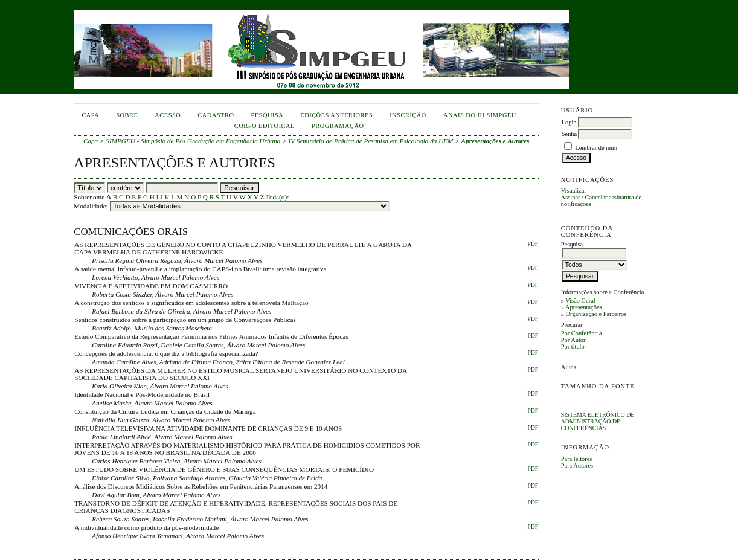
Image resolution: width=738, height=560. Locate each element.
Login (569, 122)
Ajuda (569, 367)
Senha (569, 134)
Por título (573, 346)
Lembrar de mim (596, 148)
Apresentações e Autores (496, 141)
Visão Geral (580, 301)
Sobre (127, 115)
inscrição (408, 115)
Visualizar (574, 191)
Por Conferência (582, 333)
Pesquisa (267, 115)
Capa (90, 115)
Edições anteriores (336, 115)
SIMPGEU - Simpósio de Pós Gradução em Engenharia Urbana (193, 141)
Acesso (168, 115)
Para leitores (577, 459)
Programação (338, 126)
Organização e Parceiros (596, 314)
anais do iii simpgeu (480, 115)
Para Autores (577, 465)
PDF (533, 244)
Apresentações (584, 307)
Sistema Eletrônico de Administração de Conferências (598, 421)
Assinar (571, 197)
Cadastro (216, 115)
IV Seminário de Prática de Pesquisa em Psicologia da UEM (371, 141)
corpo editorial (265, 126)
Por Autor (573, 340)
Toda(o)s (278, 197)
